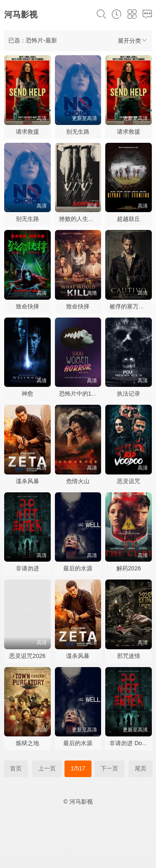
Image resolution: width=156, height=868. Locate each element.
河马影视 (21, 15)
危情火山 (78, 481)
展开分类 (133, 40)
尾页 (141, 768)
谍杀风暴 (27, 481)
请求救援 (27, 132)
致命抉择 (27, 306)
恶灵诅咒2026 (27, 656)
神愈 (27, 394)
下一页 (109, 768)
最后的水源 (78, 568)
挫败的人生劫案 (79, 219)
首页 (16, 768)
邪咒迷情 (129, 656)
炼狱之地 (27, 743)
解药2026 (129, 568)
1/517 (78, 768)
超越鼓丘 (129, 219)
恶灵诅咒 (129, 481)
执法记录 (129, 394)
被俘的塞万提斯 (130, 306)
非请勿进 (27, 568)
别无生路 (78, 132)
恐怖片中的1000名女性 (89, 394)
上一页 (47, 768)
